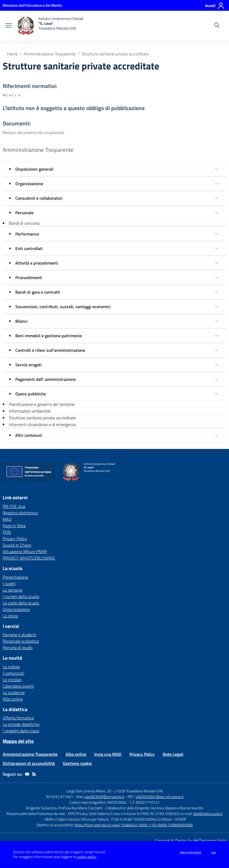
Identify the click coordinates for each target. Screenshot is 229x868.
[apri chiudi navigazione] (9, 26)
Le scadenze (14, 693)
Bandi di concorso (24, 223)
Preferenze (191, 853)
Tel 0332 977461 (59, 797)
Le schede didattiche (21, 724)
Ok (214, 853)
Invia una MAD (108, 754)
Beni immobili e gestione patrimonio (49, 336)
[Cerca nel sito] (217, 26)
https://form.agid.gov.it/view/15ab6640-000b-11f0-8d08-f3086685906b (134, 825)
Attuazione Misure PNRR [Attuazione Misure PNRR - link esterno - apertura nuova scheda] (25, 551)
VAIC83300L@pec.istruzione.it (160, 797)
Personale (24, 213)
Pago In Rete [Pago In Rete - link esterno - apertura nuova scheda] (14, 526)
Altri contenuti (29, 435)
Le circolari (12, 680)
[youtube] (27, 774)
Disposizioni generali (34, 169)
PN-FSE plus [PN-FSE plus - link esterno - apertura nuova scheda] (14, 506)
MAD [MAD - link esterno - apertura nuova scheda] (7, 519)
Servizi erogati (28, 365)
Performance (27, 234)
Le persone (12, 590)
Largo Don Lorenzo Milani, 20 (89, 791)
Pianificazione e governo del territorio (42, 404)
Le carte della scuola (21, 603)
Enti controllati (29, 248)
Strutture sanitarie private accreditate (115, 54)
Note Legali (173, 754)
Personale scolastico (21, 641)
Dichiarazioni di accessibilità (29, 763)
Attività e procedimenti (37, 263)
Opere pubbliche (31, 394)
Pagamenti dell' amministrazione (46, 379)
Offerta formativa (18, 718)
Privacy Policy (142, 754)
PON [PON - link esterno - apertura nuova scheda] (7, 532)
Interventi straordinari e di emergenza (42, 424)
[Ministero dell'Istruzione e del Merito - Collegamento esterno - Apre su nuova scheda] (32, 5)
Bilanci (21, 321)
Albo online (13, 699)
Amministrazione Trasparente (50, 54)
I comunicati (13, 673)
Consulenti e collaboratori (39, 198)
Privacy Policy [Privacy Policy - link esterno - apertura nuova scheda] (15, 539)
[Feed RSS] (34, 774)
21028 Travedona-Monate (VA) (139, 791)
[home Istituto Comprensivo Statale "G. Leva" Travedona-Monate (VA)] (50, 26)
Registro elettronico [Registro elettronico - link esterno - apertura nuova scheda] (20, 513)
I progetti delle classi (21, 731)
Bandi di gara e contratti (38, 292)
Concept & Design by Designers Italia (191, 841)
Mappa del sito (18, 741)
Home (12, 54)
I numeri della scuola (21, 596)
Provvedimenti (29, 277)
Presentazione (15, 577)
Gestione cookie (77, 763)
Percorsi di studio (18, 648)
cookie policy (86, 857)
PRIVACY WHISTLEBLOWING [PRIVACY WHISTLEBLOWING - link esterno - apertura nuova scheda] (29, 558)
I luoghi (9, 584)
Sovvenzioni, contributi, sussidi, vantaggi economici (63, 307)
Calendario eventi (18, 686)
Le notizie (11, 667)
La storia (10, 616)
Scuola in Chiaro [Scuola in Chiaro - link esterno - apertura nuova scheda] (17, 545)
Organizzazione (29, 184)
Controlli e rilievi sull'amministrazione (50, 350)
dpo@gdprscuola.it (208, 813)
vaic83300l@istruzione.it (104, 797)
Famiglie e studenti (19, 635)
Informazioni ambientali (30, 411)
